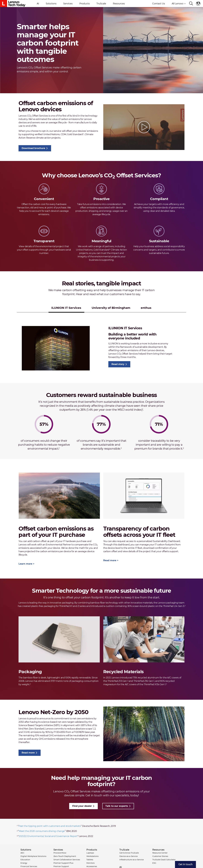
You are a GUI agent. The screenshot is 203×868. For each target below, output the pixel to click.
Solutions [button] (51, 4)
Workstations (92, 856)
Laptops (90, 853)
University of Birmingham (111, 308)
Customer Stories (160, 856)
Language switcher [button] (198, 4)
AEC (22, 853)
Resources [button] (119, 4)
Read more (110, 560)
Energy (24, 863)
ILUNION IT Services (66, 308)
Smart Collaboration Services (67, 860)
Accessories (92, 866)
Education (25, 860)
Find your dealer (82, 806)
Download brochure (33, 148)
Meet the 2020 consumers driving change (42, 831)
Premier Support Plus (63, 863)
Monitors (90, 863)
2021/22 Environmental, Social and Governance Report (48, 836)
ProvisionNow (60, 853)
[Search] (191, 4)
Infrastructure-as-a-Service (132, 860)
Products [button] (85, 4)
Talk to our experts (117, 806)
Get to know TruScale (129, 853)
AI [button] (38, 4)
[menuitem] (185, 864)
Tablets (90, 860)
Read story (118, 364)
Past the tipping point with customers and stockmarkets (50, 826)
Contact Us (159, 4)
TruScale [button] (101, 4)
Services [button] (68, 4)
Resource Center (160, 853)
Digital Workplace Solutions (33, 856)
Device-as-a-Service (129, 856)
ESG (154, 863)
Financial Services (29, 866)
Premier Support (61, 866)
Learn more (25, 564)
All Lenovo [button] (179, 4)
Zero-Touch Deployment (65, 856)
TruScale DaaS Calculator (164, 860)
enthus (146, 308)
